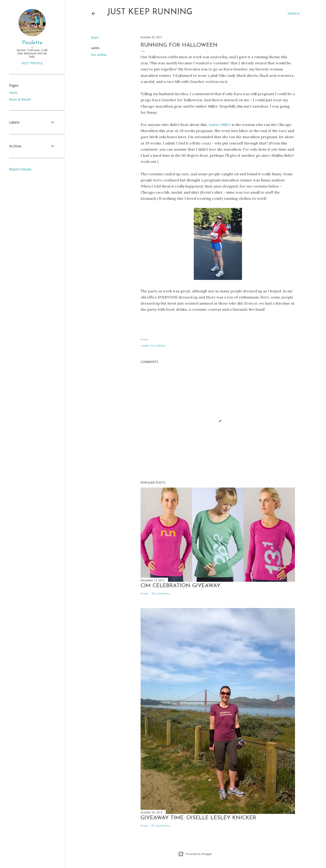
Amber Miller (220, 125)
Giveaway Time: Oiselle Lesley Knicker (198, 818)
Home (13, 93)
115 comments (161, 593)
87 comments (161, 826)
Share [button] (95, 38)
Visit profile (32, 63)
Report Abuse (20, 169)
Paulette (32, 43)
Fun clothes (99, 55)
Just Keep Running (150, 12)
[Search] (294, 14)
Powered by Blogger (195, 854)
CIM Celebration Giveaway (180, 586)
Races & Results (20, 99)
